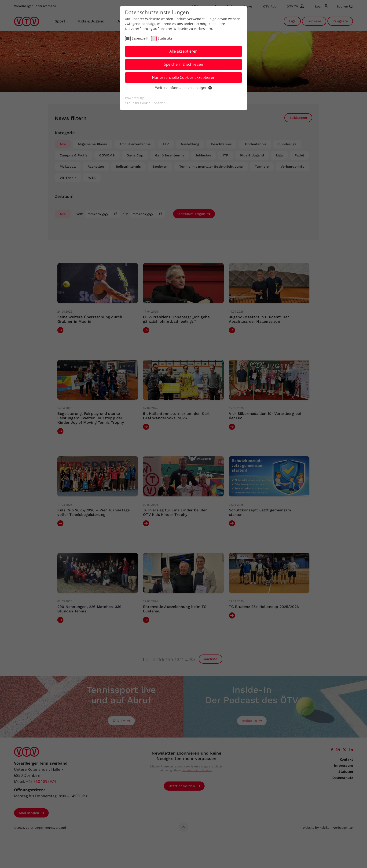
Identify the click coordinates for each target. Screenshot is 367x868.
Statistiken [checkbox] (166, 38)
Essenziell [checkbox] (140, 38)
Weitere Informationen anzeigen (183, 88)
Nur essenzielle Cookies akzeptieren (184, 77)
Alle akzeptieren (183, 51)
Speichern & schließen (183, 64)
